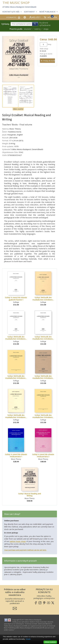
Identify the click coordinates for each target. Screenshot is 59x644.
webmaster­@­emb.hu (45, 624)
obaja (46, 29)
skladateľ (27, 29)
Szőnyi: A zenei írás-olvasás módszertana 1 (16, 455)
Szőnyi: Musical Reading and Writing (30, 495)
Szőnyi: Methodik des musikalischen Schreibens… (43, 299)
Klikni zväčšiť (18, 109)
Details (28, 639)
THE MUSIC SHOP (16, 3)
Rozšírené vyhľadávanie (45, 24)
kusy (49, 44)
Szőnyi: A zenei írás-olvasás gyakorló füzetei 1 (16, 299)
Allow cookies (50, 642)
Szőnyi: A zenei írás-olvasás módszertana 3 (43, 455)
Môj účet (35, 17)
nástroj (37, 29)
